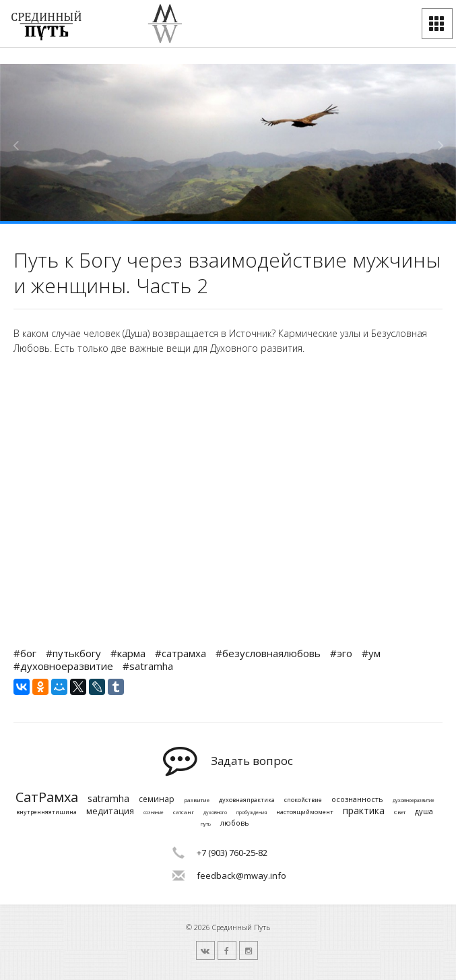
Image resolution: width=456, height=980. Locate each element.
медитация (110, 811)
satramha (108, 799)
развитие (197, 800)
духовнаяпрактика (247, 800)
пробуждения (252, 813)
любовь (235, 823)
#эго (341, 653)
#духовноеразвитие (63, 666)
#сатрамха (181, 653)
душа (424, 811)
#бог (25, 653)
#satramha (148, 666)
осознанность (357, 799)
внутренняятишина (46, 813)
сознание (154, 813)
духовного (215, 813)
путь (206, 824)
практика (364, 811)
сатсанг (184, 812)
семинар (157, 799)
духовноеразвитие (414, 801)
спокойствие (303, 800)
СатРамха (47, 797)
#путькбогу (73, 653)
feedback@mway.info (241, 876)
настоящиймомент (305, 813)
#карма (128, 653)
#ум (371, 653)
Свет (400, 812)
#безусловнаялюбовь (268, 653)
